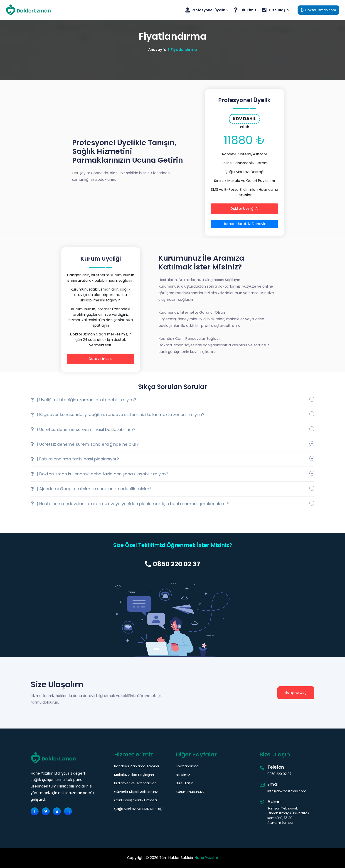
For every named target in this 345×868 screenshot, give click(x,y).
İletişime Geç (296, 693)
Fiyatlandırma (187, 766)
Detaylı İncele (101, 359)
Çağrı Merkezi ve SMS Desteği (139, 809)
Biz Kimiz (246, 10)
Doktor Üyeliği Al (244, 209)
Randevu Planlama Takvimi (137, 766)
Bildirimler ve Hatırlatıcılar (135, 783)
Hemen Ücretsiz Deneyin (244, 224)
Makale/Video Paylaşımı (134, 775)
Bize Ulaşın (276, 10)
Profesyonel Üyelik (207, 10)
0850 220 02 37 (172, 564)
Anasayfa (157, 50)
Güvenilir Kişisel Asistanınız (136, 792)
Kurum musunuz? (190, 792)
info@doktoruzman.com (287, 791)
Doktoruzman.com (318, 10)
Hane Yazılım (206, 858)
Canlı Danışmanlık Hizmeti (136, 800)
